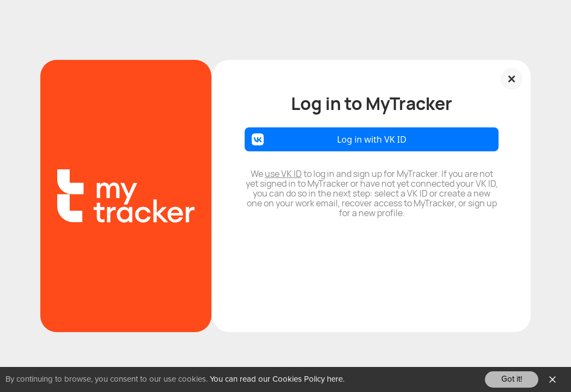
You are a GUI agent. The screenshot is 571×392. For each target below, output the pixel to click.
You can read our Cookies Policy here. (277, 379)
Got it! (512, 379)
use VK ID (283, 174)
